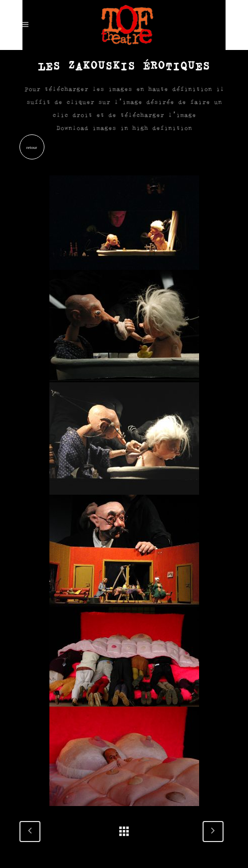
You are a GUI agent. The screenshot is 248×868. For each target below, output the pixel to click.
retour (32, 147)
